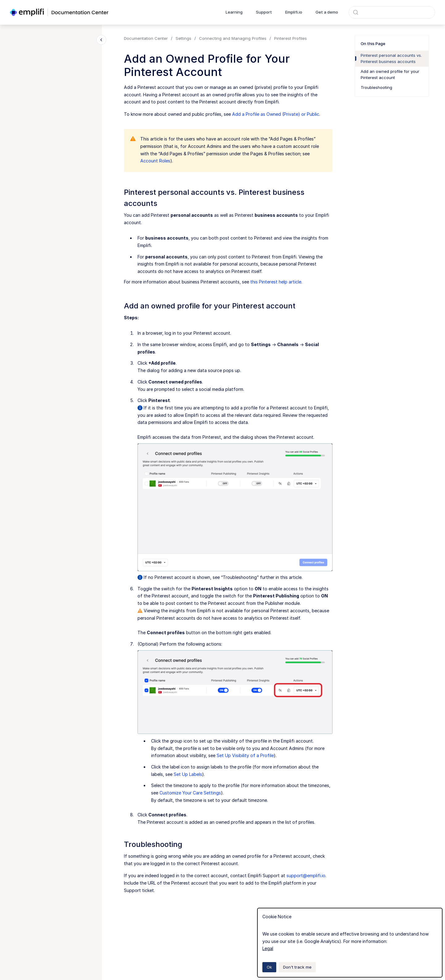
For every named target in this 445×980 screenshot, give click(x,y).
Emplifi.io (294, 12)
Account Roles (155, 161)
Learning (234, 12)
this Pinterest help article (276, 282)
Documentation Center (146, 38)
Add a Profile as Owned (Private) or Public (276, 114)
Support (264, 12)
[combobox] (392, 12)
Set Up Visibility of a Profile (245, 755)
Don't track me (297, 967)
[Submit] (356, 12)
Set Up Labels (188, 774)
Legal (268, 948)
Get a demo (327, 12)
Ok (269, 967)
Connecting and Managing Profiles (233, 38)
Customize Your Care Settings (190, 793)
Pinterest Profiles (290, 38)
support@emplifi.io (306, 875)
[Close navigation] (101, 40)
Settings (183, 38)
